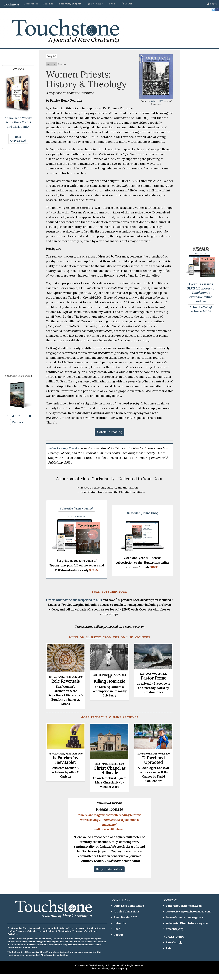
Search (127, 4)
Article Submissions (127, 911)
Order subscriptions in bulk (74, 600)
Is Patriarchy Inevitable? (65, 760)
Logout (118, 935)
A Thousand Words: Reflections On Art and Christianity (18, 122)
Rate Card (172, 942)
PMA (169, 948)
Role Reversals (65, 681)
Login (212, 4)
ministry (51, 64)
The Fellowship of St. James (102, 965)
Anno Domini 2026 (126, 917)
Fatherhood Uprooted (153, 760)
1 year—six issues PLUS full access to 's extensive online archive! (201, 293)
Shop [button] (113, 4)
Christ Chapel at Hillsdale (110, 770)
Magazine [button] (49, 4)
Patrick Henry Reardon (65, 448)
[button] (71, 4)
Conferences (31, 4)
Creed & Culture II (18, 416)
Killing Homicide (110, 681)
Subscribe (120, 923)
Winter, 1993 (157, 101)
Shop (117, 929)
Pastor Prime (153, 678)
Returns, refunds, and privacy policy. (110, 968)
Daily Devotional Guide (129, 906)
